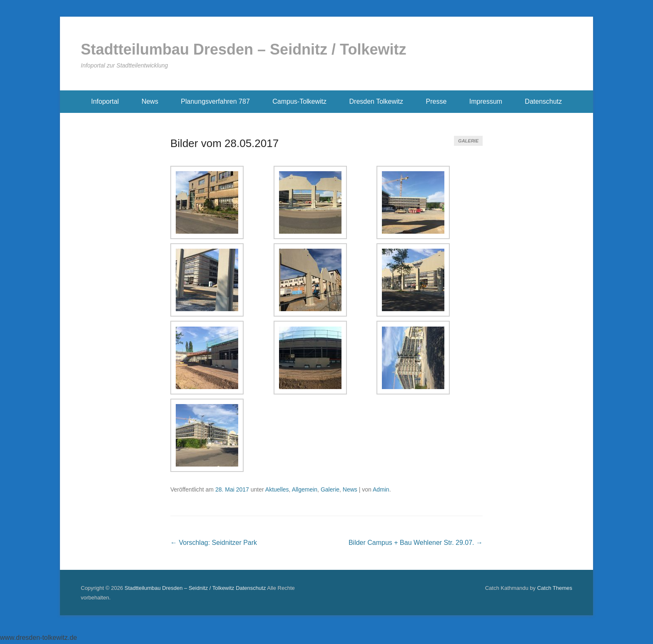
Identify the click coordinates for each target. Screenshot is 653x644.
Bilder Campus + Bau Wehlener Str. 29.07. (416, 543)
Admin (381, 489)
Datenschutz (543, 101)
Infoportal (105, 101)
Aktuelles (277, 489)
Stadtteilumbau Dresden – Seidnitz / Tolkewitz (243, 49)
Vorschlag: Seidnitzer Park (214, 543)
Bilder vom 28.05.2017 (224, 143)
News (150, 101)
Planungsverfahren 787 (215, 101)
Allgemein (305, 489)
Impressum (486, 101)
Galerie (468, 141)
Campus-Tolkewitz (299, 101)
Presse (436, 101)
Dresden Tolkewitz (376, 101)
